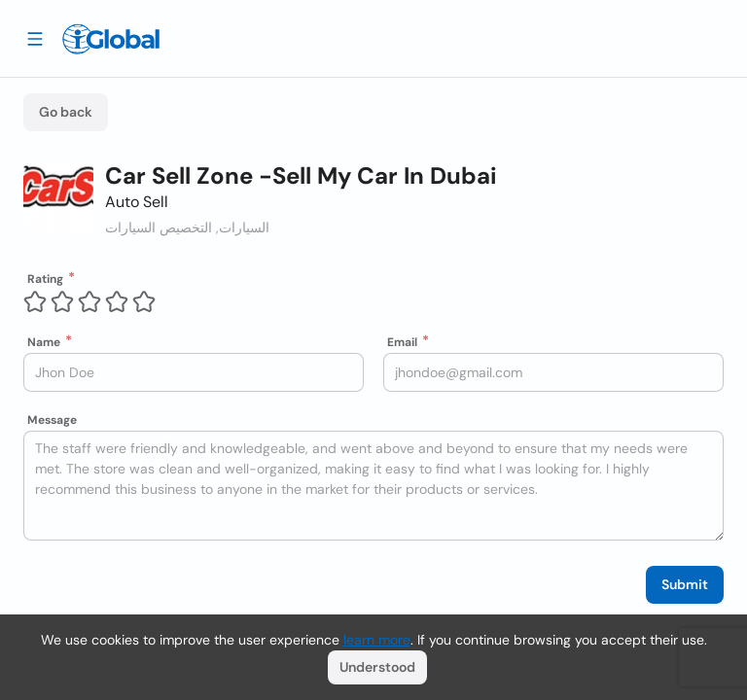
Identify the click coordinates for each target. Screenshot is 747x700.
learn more (377, 640)
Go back (66, 112)
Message (52, 420)
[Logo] (111, 39)
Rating (45, 279)
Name (44, 342)
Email (402, 342)
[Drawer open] (35, 38)
